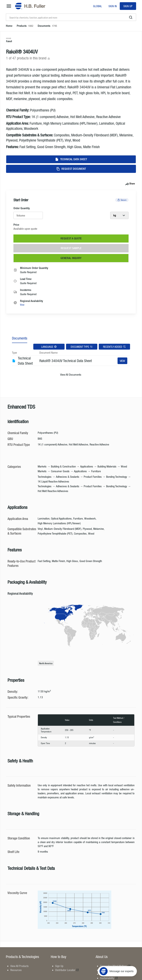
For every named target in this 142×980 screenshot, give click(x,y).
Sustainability (109, 978)
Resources (16, 970)
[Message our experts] (117, 957)
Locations (107, 970)
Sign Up (128, 6)
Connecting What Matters (115, 966)
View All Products (19, 966)
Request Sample (71, 248)
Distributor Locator (67, 970)
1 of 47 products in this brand (28, 58)
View (22, 305)
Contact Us (108, 974)
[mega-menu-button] (9, 6)
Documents (20, 338)
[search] (131, 17)
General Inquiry (71, 258)
